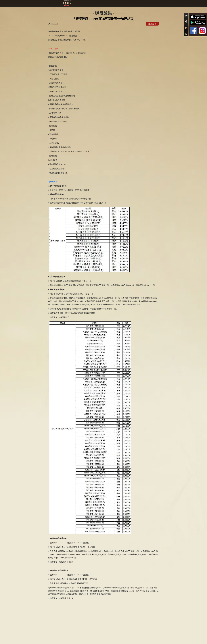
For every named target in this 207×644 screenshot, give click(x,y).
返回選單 (152, 24)
